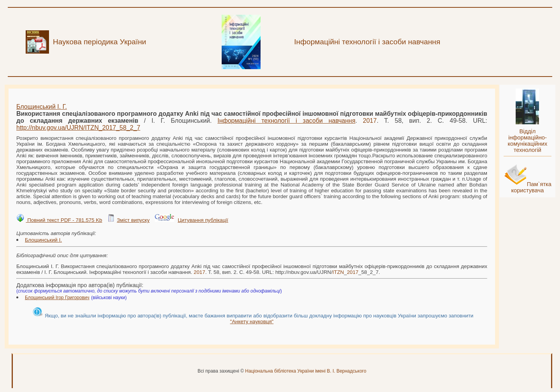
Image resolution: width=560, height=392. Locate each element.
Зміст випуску (133, 220)
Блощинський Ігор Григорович (57, 298)
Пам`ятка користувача (531, 187)
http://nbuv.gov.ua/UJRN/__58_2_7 (78, 128)
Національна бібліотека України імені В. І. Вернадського (306, 371)
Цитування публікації (203, 220)
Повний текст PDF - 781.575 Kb (64, 220)
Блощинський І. (43, 240)
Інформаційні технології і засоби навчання (286, 121)
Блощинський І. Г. (42, 107)
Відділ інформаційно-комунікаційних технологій (527, 141)
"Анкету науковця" (252, 321)
